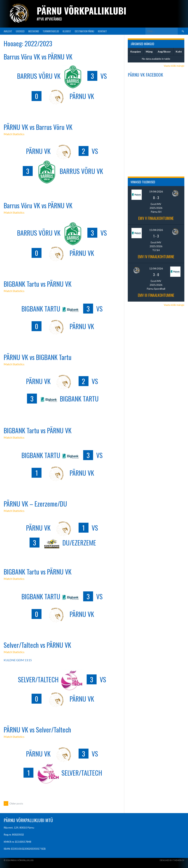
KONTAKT (102, 31)
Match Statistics (14, 134)
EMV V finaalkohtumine (156, 218)
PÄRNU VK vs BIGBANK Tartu (38, 357)
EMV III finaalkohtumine (156, 295)
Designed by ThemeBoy (172, 860)
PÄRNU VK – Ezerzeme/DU (35, 504)
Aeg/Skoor (164, 52)
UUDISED (20, 31)
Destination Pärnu (84, 31)
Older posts (13, 803)
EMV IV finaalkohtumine (156, 257)
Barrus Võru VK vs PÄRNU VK (38, 56)
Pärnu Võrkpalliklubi (82, 11)
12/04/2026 (156, 268)
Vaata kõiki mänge (174, 66)
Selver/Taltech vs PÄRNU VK (37, 645)
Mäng (149, 52)
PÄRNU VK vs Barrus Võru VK (38, 127)
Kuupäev (136, 52)
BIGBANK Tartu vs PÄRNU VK (38, 284)
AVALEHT (8, 31)
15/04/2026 (156, 230)
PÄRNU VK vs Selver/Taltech (37, 729)
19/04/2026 (156, 191)
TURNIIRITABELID (51, 31)
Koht (179, 52)
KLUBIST (67, 31)
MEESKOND (34, 31)
